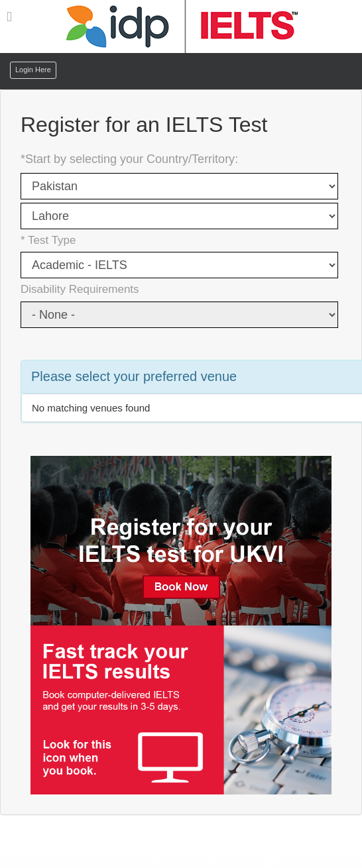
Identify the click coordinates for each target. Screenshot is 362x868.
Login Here (33, 70)
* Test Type (48, 240)
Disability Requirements (80, 289)
